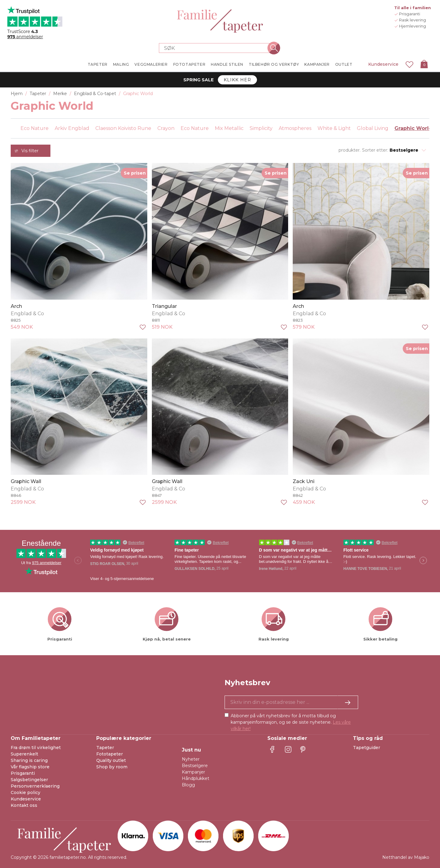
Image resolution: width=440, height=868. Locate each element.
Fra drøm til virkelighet (36, 748)
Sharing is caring (29, 760)
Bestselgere (195, 766)
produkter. (350, 150)
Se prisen (135, 173)
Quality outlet (111, 760)
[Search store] (216, 48)
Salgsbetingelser (29, 780)
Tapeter (105, 748)
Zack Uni (304, 481)
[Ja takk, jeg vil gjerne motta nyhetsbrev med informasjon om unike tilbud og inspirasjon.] (291, 702)
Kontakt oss (24, 805)
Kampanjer (193, 772)
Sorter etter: (375, 150)
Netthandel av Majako (406, 857)
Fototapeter (110, 754)
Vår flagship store (30, 767)
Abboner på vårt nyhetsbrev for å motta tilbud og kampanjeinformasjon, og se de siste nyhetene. (291, 722)
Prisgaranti (23, 773)
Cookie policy (26, 792)
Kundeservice (383, 64)
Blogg (188, 785)
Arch (16, 306)
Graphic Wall (26, 481)
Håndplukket (196, 778)
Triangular (164, 306)
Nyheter (191, 759)
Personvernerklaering (35, 786)
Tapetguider (367, 748)
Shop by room (112, 767)
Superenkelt (24, 754)
